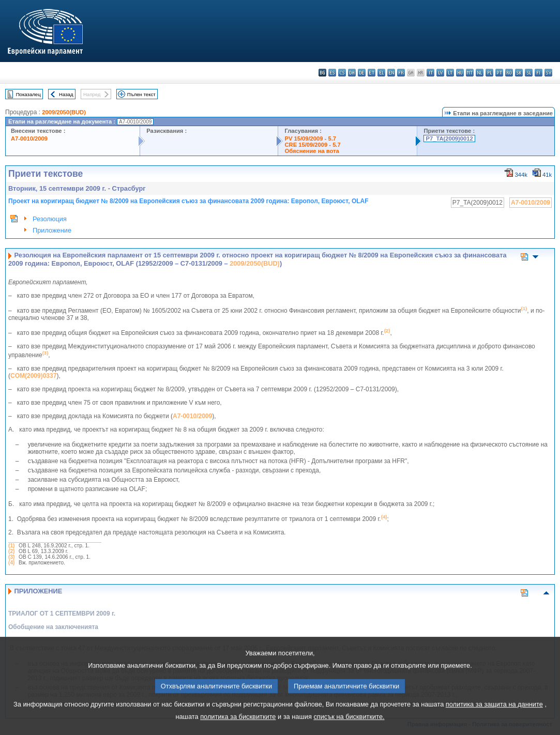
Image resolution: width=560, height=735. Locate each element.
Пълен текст (141, 94)
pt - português (499, 73)
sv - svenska (548, 73)
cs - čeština (342, 73)
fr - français (401, 73)
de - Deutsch (362, 73)
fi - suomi (539, 73)
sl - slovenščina (529, 73)
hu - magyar (460, 73)
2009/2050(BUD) (64, 112)
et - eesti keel (372, 73)
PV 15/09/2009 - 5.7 (310, 139)
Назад (66, 94)
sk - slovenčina (519, 73)
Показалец (28, 94)
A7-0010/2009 (29, 139)
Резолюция (50, 219)
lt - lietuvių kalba (450, 73)
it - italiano (430, 73)
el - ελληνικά (381, 73)
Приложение (52, 230)
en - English (391, 73)
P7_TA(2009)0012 (449, 139)
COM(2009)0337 (33, 376)
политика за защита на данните (494, 717)
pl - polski (489, 73)
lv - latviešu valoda (440, 73)
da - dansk (352, 73)
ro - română (509, 73)
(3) (11, 557)
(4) (11, 563)
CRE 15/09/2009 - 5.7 (312, 145)
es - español (332, 73)
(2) (11, 551)
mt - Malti (470, 73)
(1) (11, 546)
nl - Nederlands (480, 73)
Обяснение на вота (312, 151)
